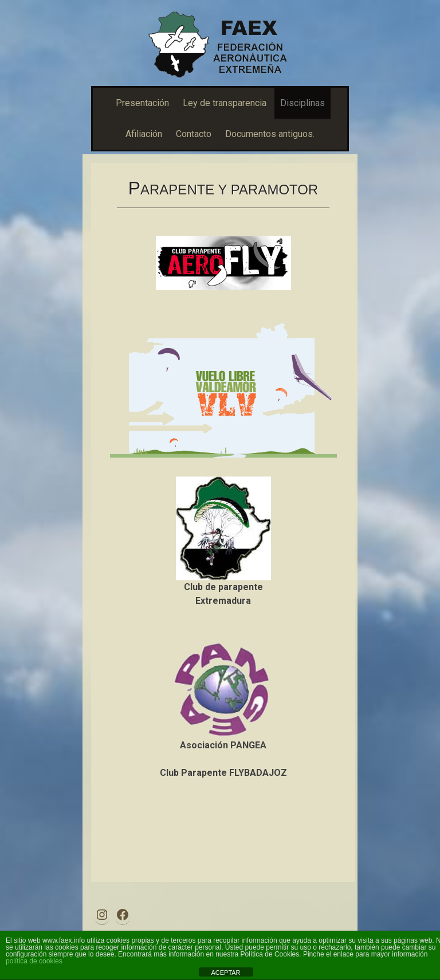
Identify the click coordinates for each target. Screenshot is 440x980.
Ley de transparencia (225, 103)
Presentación (142, 103)
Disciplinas (302, 103)
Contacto (194, 134)
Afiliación (144, 134)
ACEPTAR (225, 973)
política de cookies (34, 961)
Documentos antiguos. (270, 134)
